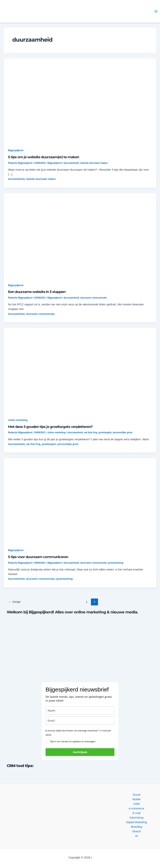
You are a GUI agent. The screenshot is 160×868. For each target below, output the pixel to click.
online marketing (18, 420)
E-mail (137, 813)
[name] (80, 710)
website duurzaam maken (94, 163)
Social (136, 795)
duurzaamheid (71, 163)
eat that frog (91, 432)
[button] (36, 11)
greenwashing (116, 563)
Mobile (137, 799)
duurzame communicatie (93, 298)
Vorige (14, 602)
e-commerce (137, 808)
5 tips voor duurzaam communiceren (38, 557)
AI (136, 836)
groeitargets (105, 432)
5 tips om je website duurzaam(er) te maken (44, 157)
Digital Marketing (137, 822)
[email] (80, 721)
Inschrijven (80, 752)
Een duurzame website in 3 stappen (37, 292)
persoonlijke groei (123, 432)
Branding (136, 827)
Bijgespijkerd (16, 150)
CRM (137, 804)
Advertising (136, 818)
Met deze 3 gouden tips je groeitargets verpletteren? (50, 427)
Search (136, 831)
